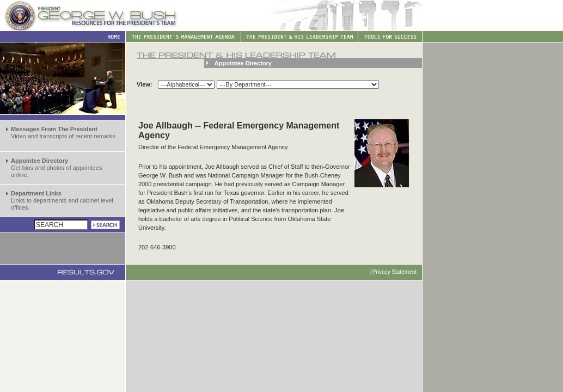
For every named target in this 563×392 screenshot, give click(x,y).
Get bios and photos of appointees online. (57, 168)
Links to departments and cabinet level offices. (62, 200)
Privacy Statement (394, 272)
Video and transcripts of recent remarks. (64, 133)
